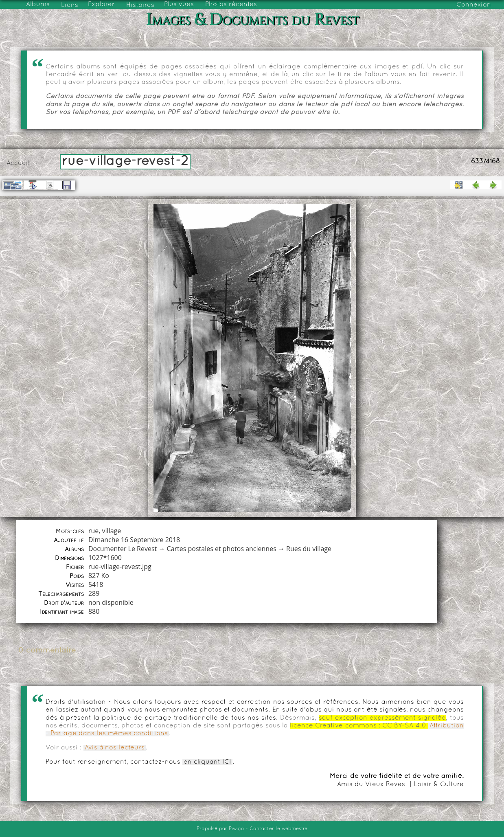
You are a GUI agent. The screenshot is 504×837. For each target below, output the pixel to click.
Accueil (18, 163)
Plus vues (179, 4)
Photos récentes (231, 4)
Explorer (101, 4)
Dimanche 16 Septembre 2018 (134, 540)
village (112, 531)
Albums (38, 4)
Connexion (474, 5)
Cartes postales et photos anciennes (222, 549)
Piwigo (237, 829)
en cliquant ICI (207, 762)
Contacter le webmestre (278, 829)
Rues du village (309, 549)
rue (93, 531)
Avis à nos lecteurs (115, 748)
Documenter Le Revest (123, 549)
